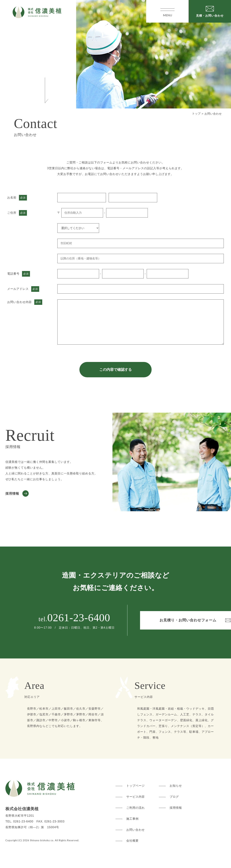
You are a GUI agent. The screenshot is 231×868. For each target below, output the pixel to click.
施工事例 (132, 819)
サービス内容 (136, 797)
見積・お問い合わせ (210, 16)
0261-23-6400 (59, 618)
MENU (167, 11)
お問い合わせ (136, 830)
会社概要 (132, 841)
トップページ (136, 786)
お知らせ (176, 786)
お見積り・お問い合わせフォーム (168, 620)
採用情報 (12, 493)
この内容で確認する (115, 370)
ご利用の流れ (136, 808)
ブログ (174, 797)
